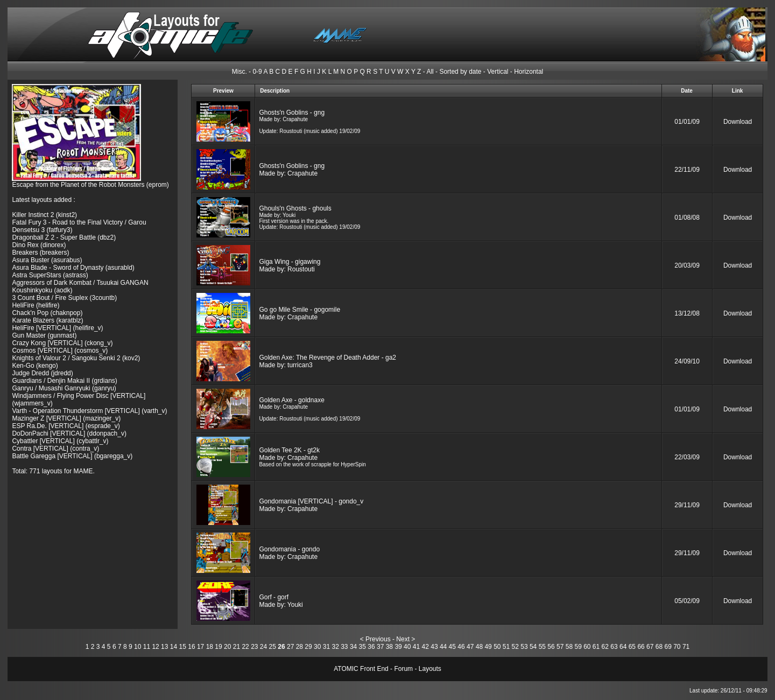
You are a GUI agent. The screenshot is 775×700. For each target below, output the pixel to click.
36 (371, 647)
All (430, 72)
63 (614, 647)
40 (407, 647)
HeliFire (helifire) (36, 305)
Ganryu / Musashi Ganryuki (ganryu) (64, 388)
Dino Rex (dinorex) (39, 245)
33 (344, 647)
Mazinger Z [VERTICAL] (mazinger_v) (66, 418)
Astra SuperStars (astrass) (50, 275)
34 (353, 647)
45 (452, 647)
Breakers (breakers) (40, 253)
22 (245, 647)
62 (605, 647)
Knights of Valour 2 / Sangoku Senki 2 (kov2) (76, 358)
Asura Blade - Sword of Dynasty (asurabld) (73, 268)
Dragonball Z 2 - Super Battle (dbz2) (64, 237)
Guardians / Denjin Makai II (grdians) (64, 381)
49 (488, 647)
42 (425, 647)
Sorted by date (460, 72)
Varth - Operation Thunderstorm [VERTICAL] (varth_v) (89, 411)
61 (596, 647)
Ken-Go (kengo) (35, 366)
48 (479, 647)
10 (138, 647)
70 (677, 647)
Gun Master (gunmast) (44, 335)
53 (524, 647)
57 (560, 647)
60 (587, 647)
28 (300, 647)
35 (362, 647)
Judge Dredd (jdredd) (42, 373)
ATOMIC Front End (361, 669)
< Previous (375, 639)
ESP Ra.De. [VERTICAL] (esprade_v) (66, 426)
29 (308, 647)
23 (254, 647)
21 (237, 647)
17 (200, 647)
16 (191, 647)
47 (470, 647)
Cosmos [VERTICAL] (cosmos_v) (60, 351)
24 (263, 647)
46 (461, 647)
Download (738, 122)
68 (659, 647)
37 (380, 647)
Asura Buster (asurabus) (47, 260)
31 (326, 647)
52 (515, 647)
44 (443, 647)
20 (227, 647)
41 (416, 647)
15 (183, 647)
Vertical (498, 72)
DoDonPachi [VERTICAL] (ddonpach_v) (69, 433)
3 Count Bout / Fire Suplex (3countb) (64, 298)
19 (218, 647)
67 (650, 647)
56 (551, 647)
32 (335, 647)
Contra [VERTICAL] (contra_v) (55, 449)
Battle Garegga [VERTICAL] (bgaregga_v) (72, 456)
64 (623, 647)
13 (164, 647)
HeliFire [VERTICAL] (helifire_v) (57, 328)
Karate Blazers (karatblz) (47, 320)
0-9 (257, 72)
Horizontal (529, 72)
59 (578, 647)
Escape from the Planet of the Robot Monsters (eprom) (90, 185)
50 (497, 647)
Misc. (239, 72)
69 (668, 647)
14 (174, 647)
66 (641, 647)
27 (290, 647)
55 (542, 647)
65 (632, 647)
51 (506, 647)
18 (210, 647)
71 (686, 647)
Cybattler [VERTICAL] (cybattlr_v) (60, 441)
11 (147, 647)
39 (398, 647)
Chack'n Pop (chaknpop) (47, 313)
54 (533, 647)
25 (273, 647)
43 (434, 647)
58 (569, 647)
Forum (403, 669)
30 (317, 647)
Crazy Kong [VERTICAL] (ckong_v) (62, 343)
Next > (406, 639)
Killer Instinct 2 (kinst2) (44, 215)
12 (155, 647)
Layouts (430, 669)
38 (389, 647)
